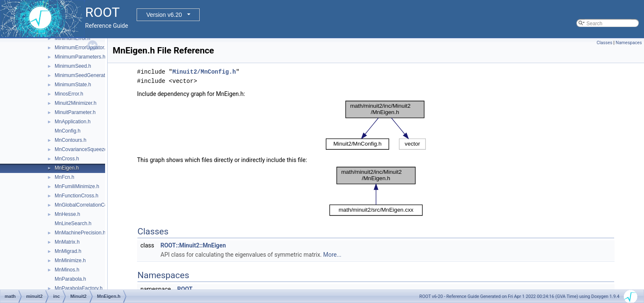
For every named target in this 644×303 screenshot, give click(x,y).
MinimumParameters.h (80, 57)
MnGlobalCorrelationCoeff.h (86, 205)
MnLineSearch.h (73, 223)
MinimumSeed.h (73, 66)
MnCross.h (67, 159)
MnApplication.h (73, 122)
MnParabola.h (70, 279)
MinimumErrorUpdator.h (81, 48)
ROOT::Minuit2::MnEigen (193, 245)
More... (332, 255)
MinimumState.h (73, 85)
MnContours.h (70, 140)
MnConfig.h (67, 131)
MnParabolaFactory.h (79, 288)
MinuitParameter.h (75, 112)
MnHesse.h (67, 214)
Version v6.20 (164, 15)
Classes (604, 43)
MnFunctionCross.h (77, 196)
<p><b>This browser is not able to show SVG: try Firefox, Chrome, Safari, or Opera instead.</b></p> (376, 125)
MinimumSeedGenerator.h (84, 75)
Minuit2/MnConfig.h (204, 72)
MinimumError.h (73, 38)
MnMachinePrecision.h (80, 233)
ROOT (185, 289)
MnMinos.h (67, 270)
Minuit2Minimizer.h (75, 103)
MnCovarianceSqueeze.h (83, 149)
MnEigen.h (67, 168)
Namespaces (629, 43)
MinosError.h (69, 94)
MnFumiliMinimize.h (77, 186)
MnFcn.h (65, 177)
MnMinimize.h (70, 260)
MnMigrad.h (68, 251)
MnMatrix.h (67, 242)
